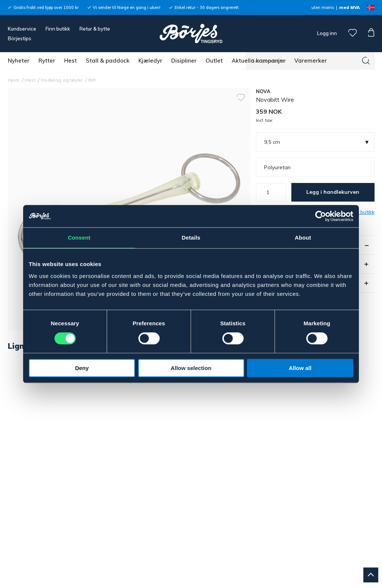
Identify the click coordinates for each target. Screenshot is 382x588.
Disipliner (184, 61)
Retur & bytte (95, 29)
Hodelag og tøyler (62, 80)
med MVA (349, 7)
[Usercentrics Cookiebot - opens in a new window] (321, 216)
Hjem (14, 80)
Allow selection (191, 368)
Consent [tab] (79, 238)
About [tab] (303, 238)
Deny (82, 368)
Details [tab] (191, 238)
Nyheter (19, 61)
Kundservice (22, 29)
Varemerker (311, 61)
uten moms (323, 7)
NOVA (263, 91)
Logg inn (326, 33)
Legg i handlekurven (333, 192)
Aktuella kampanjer (259, 61)
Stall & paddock (108, 61)
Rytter (47, 61)
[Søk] (366, 61)
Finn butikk (58, 29)
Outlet (214, 61)
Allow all (300, 368)
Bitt (92, 80)
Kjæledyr (150, 61)
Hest (71, 61)
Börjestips (20, 38)
